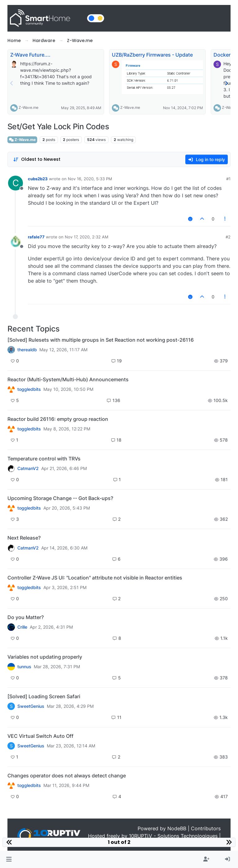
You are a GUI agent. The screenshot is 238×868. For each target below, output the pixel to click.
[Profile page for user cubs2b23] (15, 183)
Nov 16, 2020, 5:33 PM (90, 179)
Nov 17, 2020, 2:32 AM (87, 237)
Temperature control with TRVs (44, 459)
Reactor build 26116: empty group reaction (58, 419)
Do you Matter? (26, 617)
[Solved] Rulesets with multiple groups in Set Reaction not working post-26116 (101, 340)
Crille (22, 627)
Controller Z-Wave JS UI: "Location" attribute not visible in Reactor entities (95, 578)
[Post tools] (225, 219)
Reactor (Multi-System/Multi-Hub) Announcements (68, 379)
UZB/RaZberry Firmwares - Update (152, 55)
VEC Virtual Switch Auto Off (40, 736)
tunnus (24, 667)
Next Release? (24, 538)
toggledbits (29, 389)
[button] (9, 859)
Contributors (206, 828)
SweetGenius (31, 706)
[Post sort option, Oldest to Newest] (37, 159)
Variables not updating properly (45, 657)
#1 (228, 179)
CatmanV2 (28, 468)
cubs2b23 (38, 179)
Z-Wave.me (29, 107)
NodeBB (177, 828)
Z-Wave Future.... (30, 55)
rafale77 (36, 237)
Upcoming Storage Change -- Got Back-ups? (60, 498)
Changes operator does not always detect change (67, 776)
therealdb (27, 350)
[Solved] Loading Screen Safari (44, 696)
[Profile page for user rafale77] (15, 241)
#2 (228, 237)
